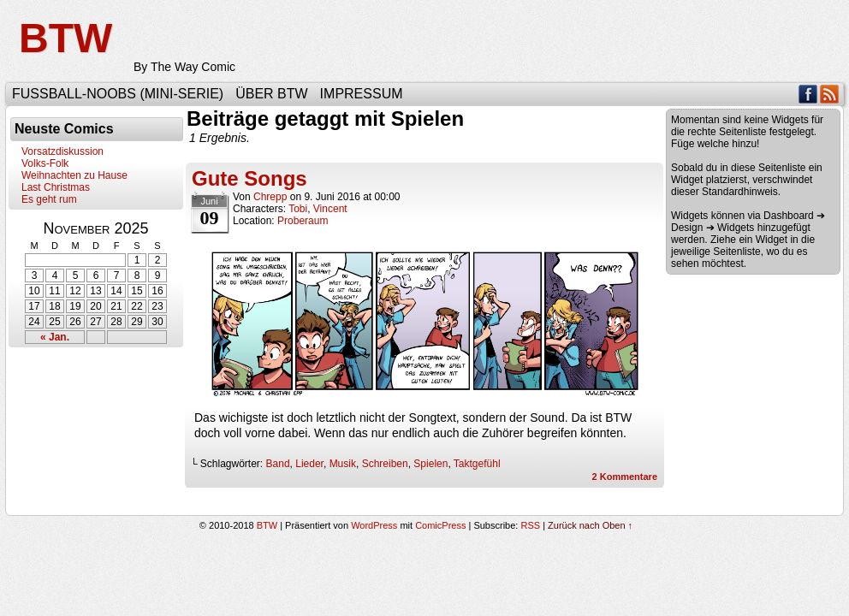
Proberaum (303, 221)
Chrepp (270, 197)
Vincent (330, 209)
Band (278, 464)
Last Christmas (56, 187)
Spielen (430, 464)
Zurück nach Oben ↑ (590, 525)
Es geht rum (49, 199)
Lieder (309, 464)
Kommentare (625, 477)
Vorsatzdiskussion (62, 151)
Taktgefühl (477, 464)
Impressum (362, 94)
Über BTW (271, 94)
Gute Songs (249, 178)
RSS (830, 94)
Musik (343, 464)
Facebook (808, 94)
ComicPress (440, 525)
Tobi (298, 209)
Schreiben (385, 464)
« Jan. (55, 337)
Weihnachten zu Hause (74, 175)
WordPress (374, 525)
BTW (65, 38)
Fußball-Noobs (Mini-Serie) (118, 94)
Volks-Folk (45, 163)
